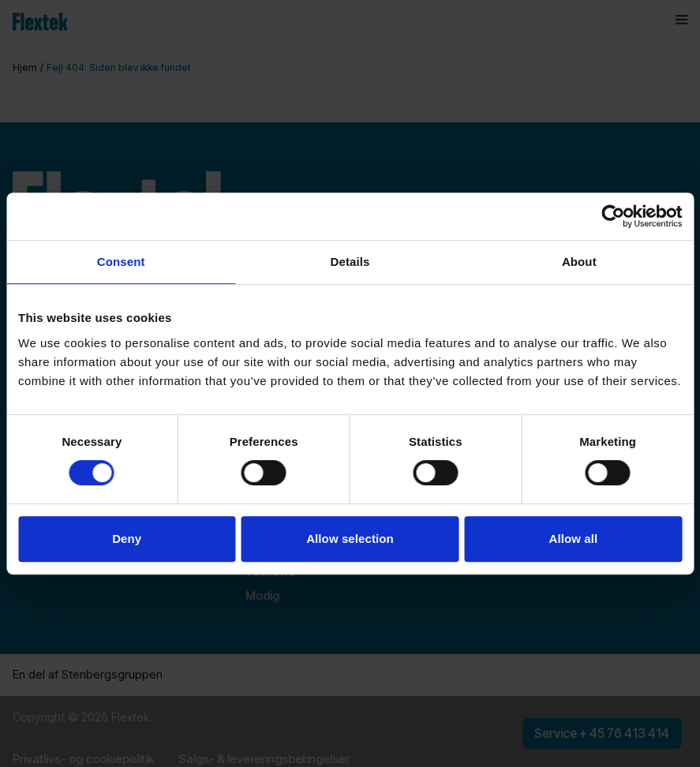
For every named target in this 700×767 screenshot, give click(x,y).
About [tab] (579, 262)
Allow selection (350, 539)
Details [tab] (350, 262)
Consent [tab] (121, 262)
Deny (127, 539)
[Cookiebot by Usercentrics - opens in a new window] (613, 216)
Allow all (573, 539)
